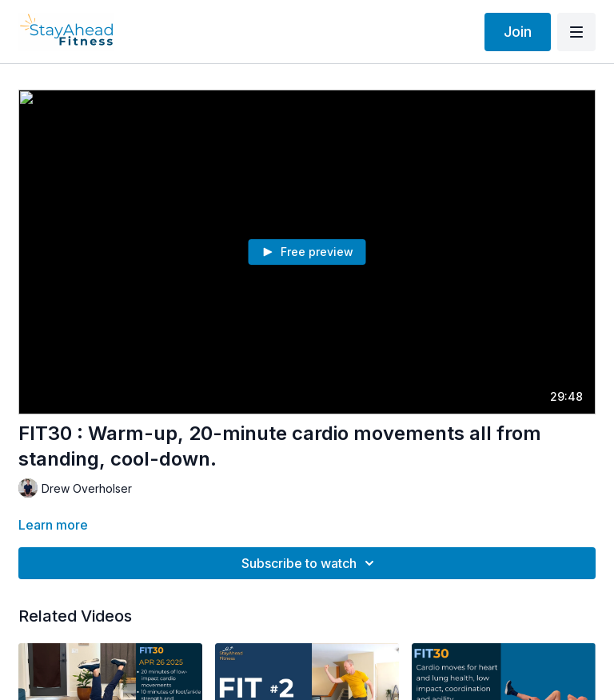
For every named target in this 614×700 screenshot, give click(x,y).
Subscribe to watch (310, 563)
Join (518, 32)
